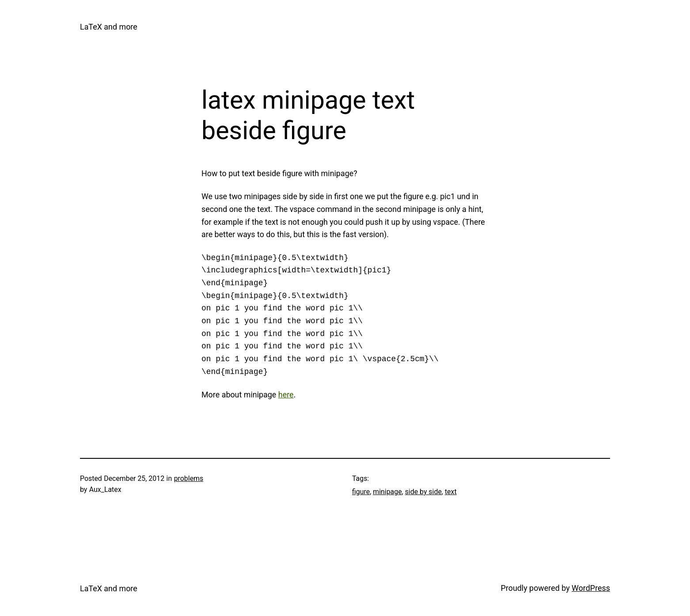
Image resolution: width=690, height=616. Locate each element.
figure (361, 492)
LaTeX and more (109, 27)
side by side (423, 492)
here (286, 395)
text (451, 492)
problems (189, 478)
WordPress (591, 588)
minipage (387, 492)
